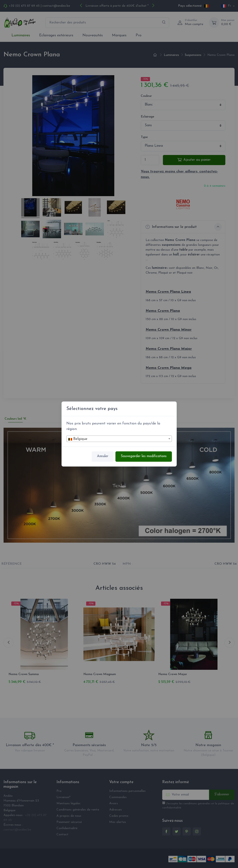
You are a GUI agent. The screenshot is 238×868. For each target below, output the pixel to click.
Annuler (103, 456)
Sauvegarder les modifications (144, 456)
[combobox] (119, 439)
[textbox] (119, 439)
